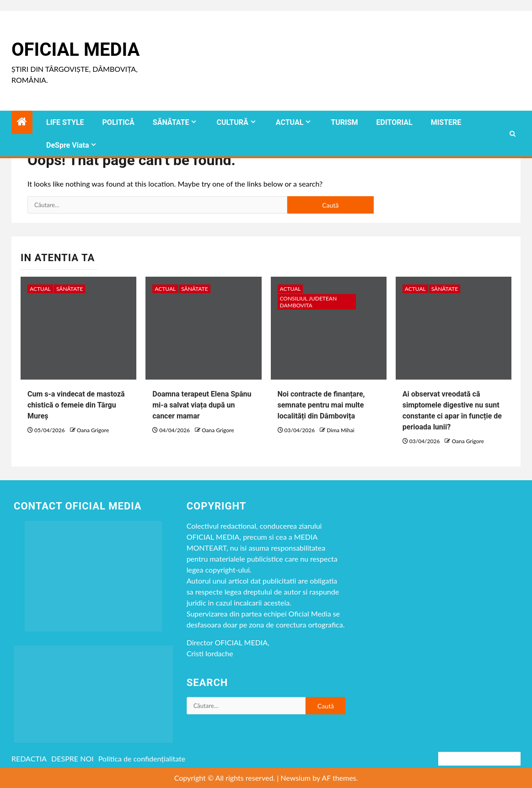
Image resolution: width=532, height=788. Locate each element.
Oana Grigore (93, 430)
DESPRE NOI (73, 759)
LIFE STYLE (65, 122)
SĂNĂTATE (171, 122)
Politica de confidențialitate (142, 759)
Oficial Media (75, 50)
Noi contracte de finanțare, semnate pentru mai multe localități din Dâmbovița (321, 405)
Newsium (296, 778)
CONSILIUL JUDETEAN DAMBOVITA (309, 302)
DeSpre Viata (67, 145)
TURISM (344, 122)
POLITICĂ (118, 122)
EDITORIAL (395, 122)
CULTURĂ (232, 122)
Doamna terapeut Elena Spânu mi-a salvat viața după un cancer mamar (202, 405)
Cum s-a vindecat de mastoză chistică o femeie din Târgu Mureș (76, 405)
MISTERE (446, 122)
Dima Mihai (340, 430)
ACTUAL (290, 122)
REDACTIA (29, 759)
